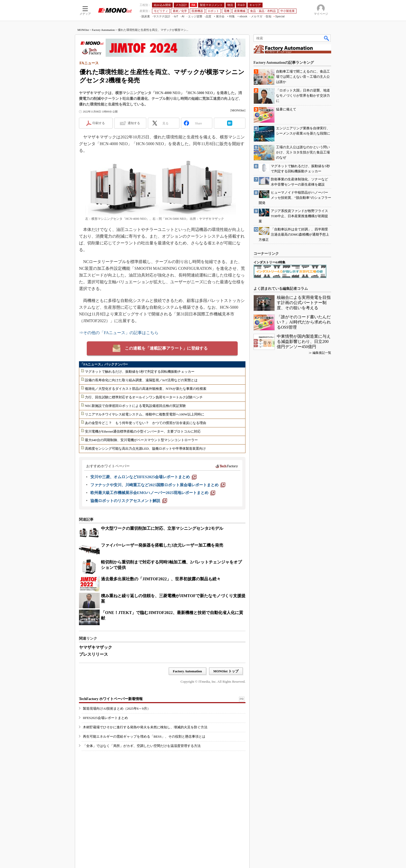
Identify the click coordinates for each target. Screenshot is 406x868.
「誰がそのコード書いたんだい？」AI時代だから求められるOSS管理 (304, 322)
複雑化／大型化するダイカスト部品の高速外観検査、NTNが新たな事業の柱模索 (146, 389)
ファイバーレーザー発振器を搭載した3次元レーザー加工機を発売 (162, 545)
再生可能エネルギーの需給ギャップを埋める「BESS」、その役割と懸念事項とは (144, 736)
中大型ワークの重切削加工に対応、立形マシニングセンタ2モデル (162, 528)
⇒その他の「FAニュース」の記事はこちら (119, 333)
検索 (327, 38)
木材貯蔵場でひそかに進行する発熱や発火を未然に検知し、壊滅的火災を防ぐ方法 (145, 727)
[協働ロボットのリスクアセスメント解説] (129, 501)
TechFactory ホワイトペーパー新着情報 (111, 699)
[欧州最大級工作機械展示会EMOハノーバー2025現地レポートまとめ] (153, 493)
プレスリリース (93, 654)
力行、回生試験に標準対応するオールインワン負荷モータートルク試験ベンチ (144, 397)
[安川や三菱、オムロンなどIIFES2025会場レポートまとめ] (143, 477)
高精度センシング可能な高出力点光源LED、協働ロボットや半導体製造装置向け (145, 449)
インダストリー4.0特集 (269, 262)
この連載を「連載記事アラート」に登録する (166, 348)
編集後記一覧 (322, 353)
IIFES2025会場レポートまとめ (105, 718)
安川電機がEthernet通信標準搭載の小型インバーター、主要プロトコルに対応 (143, 431)
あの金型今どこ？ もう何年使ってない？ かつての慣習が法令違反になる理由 (146, 423)
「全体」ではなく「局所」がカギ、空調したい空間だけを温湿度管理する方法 (142, 746)
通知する (134, 123)
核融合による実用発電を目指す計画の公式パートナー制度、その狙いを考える (304, 303)
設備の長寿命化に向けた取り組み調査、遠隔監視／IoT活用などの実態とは (141, 380)
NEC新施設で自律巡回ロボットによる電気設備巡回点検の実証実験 (135, 406)
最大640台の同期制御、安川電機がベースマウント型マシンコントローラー (141, 440)
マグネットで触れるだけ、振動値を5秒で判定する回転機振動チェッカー (140, 372)
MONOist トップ (226, 671)
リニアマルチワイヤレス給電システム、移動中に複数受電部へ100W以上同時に (145, 414)
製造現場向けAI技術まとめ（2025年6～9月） (117, 708)
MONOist (83, 30)
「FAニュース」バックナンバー (104, 364)
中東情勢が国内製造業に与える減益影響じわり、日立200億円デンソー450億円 (304, 341)
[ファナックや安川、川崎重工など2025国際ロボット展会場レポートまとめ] (158, 485)
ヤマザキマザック (96, 647)
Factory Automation (103, 30)
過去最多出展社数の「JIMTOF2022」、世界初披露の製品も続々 (161, 579)
